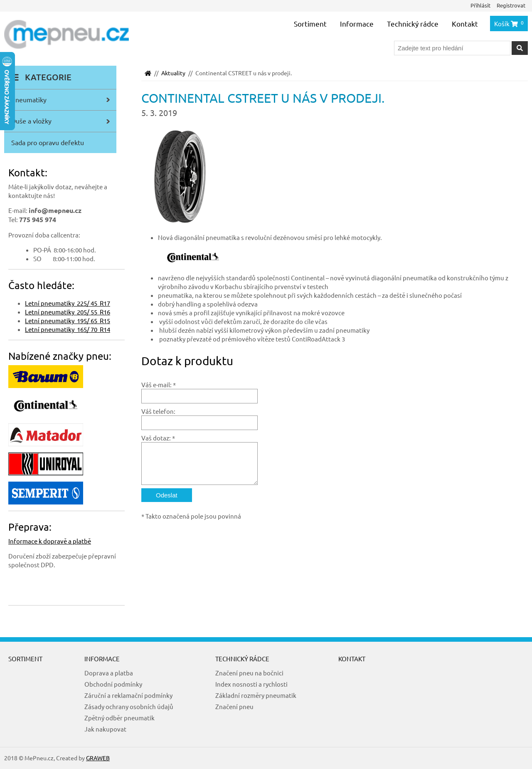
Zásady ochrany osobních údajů (129, 706)
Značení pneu (234, 706)
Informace (357, 23)
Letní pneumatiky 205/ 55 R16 (68, 312)
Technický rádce (413, 23)
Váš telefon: (158, 411)
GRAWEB (98, 758)
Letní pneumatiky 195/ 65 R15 (68, 320)
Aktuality (173, 73)
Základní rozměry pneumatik (256, 695)
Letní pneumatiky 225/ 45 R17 (68, 303)
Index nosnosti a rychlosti (251, 684)
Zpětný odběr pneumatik (119, 718)
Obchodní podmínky (113, 684)
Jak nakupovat (105, 729)
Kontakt (465, 23)
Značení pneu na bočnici (249, 673)
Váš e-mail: (156, 384)
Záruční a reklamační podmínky (128, 695)
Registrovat (511, 5)
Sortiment (310, 23)
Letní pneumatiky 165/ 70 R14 (68, 329)
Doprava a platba (109, 673)
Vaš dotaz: (156, 438)
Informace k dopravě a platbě (50, 541)
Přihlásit (480, 5)
